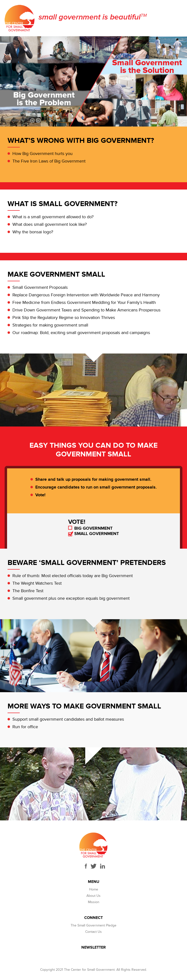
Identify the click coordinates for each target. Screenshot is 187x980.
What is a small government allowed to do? (53, 217)
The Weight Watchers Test (37, 583)
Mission (94, 902)
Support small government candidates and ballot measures (68, 719)
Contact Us (93, 932)
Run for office (25, 727)
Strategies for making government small (50, 325)
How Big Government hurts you (42, 154)
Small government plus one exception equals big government (71, 598)
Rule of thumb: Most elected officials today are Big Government (73, 576)
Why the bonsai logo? (33, 232)
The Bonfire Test (28, 591)
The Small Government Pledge (93, 925)
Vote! (40, 495)
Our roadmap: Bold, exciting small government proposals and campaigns (81, 333)
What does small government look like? (50, 224)
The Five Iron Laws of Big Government (49, 161)
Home (94, 889)
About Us (93, 896)
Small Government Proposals (40, 287)
